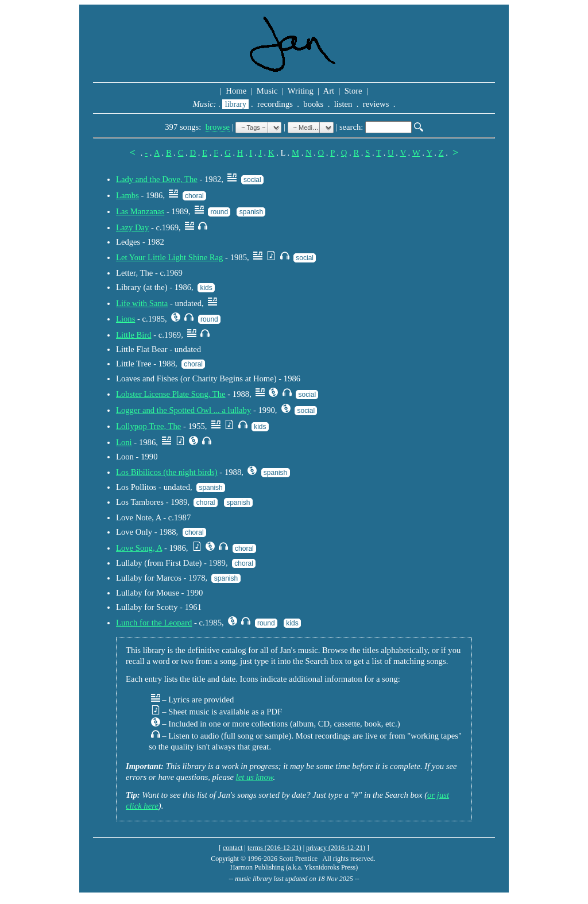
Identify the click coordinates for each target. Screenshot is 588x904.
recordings (275, 104)
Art (329, 91)
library (235, 104)
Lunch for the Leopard (154, 623)
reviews (376, 104)
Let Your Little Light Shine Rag (169, 257)
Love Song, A (139, 548)
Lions (125, 319)
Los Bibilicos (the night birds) (167, 472)
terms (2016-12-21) (274, 848)
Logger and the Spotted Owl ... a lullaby (183, 410)
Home (236, 91)
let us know (255, 777)
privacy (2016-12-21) (336, 848)
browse (218, 127)
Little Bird (134, 335)
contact (233, 848)
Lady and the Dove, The (157, 179)
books (314, 104)
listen (343, 104)
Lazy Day (132, 227)
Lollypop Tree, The (148, 426)
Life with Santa (142, 303)
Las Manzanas (140, 211)
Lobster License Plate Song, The (171, 394)
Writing (300, 91)
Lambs (127, 195)
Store (353, 91)
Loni (124, 442)
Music (267, 91)
